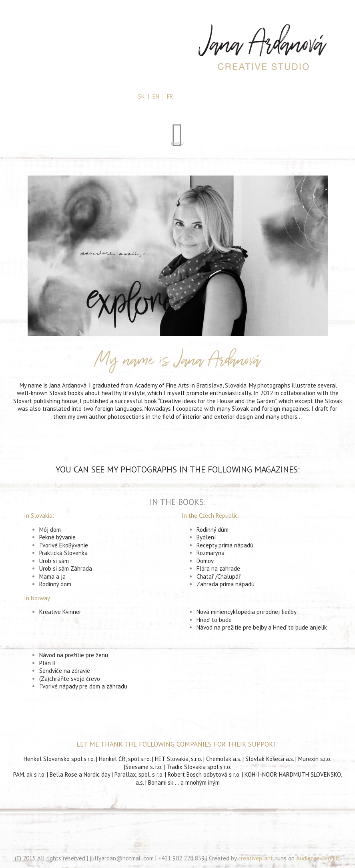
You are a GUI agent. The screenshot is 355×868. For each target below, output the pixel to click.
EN (156, 96)
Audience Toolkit (318, 858)
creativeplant (256, 858)
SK (141, 96)
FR (170, 96)
